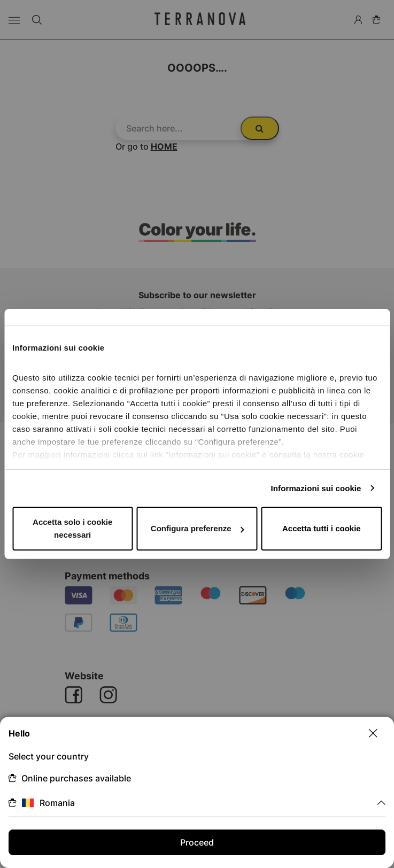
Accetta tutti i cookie (322, 528)
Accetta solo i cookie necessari (72, 528)
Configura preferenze (198, 528)
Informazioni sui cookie (316, 488)
